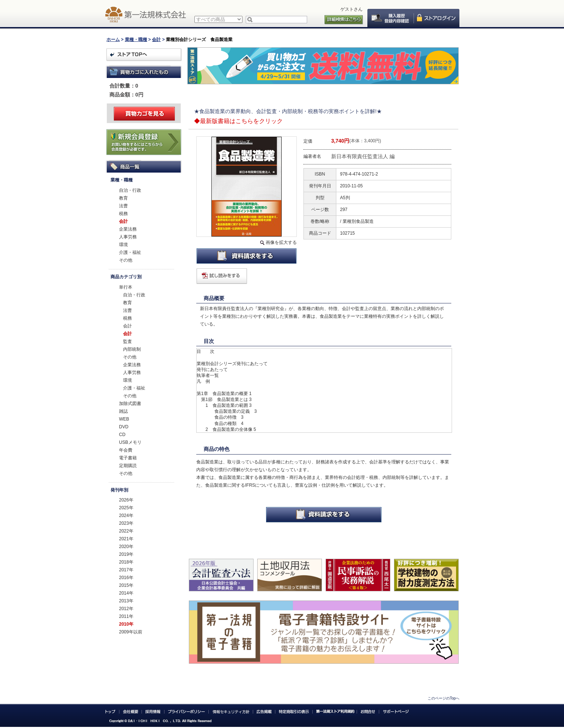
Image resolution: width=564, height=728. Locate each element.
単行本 (126, 287)
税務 (123, 214)
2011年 (126, 616)
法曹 (123, 206)
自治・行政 (130, 190)
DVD (124, 427)
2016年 (126, 578)
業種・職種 (136, 40)
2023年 (126, 523)
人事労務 (128, 237)
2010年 (126, 624)
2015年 (126, 585)
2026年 (126, 500)
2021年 (126, 539)
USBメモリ (130, 442)
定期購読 (128, 466)
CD (122, 435)
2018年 (126, 562)
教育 (123, 198)
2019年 (126, 554)
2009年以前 (131, 632)
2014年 (126, 593)
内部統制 (132, 349)
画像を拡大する (281, 242)
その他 (126, 260)
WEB (124, 419)
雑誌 (123, 411)
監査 (128, 341)
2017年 (126, 570)
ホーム (113, 40)
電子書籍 (128, 458)
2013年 (126, 601)
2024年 (126, 516)
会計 (156, 40)
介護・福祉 (130, 252)
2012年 (126, 609)
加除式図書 (130, 404)
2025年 (126, 508)
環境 (123, 245)
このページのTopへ (444, 698)
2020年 (126, 547)
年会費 (126, 450)
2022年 (126, 531)
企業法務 (128, 229)
